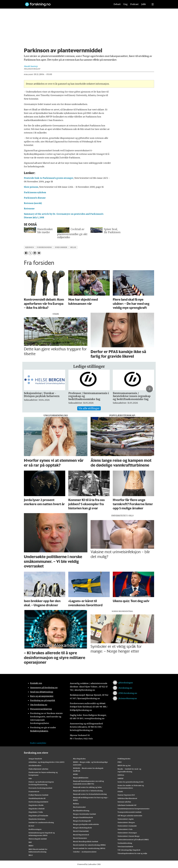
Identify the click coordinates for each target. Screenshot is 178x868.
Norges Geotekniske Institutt (85, 814)
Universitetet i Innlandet (127, 826)
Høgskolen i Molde (36, 805)
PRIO (120, 762)
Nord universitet (79, 807)
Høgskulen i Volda (36, 812)
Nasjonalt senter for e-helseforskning (88, 791)
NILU (31, 855)
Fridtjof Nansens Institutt (38, 795)
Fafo (30, 778)
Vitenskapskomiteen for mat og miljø (132, 853)
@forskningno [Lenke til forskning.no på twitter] (126, 683)
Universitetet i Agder (126, 819)
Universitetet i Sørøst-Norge (129, 836)
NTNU (75, 774)
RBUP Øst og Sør (124, 765)
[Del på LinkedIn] (35, 253)
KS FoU (31, 826)
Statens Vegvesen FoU (126, 795)
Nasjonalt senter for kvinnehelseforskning (90, 794)
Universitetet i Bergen (126, 822)
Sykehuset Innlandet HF (127, 805)
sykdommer (61, 247)
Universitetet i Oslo (125, 829)
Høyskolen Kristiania (37, 819)
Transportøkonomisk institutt (130, 812)
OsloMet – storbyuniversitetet (85, 852)
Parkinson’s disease (35, 198)
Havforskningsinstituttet (38, 802)
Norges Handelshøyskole (83, 817)
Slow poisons (31, 187)
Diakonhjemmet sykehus (38, 769)
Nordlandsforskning (81, 811)
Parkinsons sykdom (35, 192)
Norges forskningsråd (82, 821)
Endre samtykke (38, 743)
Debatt (117, 4)
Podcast (134, 4)
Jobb (144, 4)
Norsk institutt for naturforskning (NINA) (89, 845)
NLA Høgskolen (79, 759)
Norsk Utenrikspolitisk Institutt (86, 841)
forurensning (44, 247)
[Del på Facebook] (26, 253)
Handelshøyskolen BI (37, 798)
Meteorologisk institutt (38, 839)
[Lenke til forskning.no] (66, 3)
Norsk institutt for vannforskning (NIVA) (89, 848)
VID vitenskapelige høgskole (129, 850)
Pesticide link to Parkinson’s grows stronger (49, 178)
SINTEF (121, 778)
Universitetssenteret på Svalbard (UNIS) (133, 840)
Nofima (76, 804)
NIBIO (31, 846)
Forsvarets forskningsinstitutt (40, 788)
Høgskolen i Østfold (36, 809)
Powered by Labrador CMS (89, 864)
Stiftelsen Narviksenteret (127, 798)
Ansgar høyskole (35, 759)
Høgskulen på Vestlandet (38, 816)
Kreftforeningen (35, 829)
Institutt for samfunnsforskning (41, 822)
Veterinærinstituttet (125, 846)
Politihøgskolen (124, 759)
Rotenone (29, 209)
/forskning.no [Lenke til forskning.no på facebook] (125, 688)
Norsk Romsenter (80, 838)
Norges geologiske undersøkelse (86, 824)
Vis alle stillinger (89, 408)
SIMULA (121, 775)
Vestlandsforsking (125, 843)
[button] (149, 389)
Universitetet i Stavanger (127, 833)
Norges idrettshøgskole (82, 828)
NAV (30, 842)
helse (73, 247)
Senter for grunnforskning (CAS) (130, 782)
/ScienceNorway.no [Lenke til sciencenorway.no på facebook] (128, 698)
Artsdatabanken (35, 765)
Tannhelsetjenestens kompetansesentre (133, 809)
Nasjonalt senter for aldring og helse (87, 787)
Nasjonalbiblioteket (81, 778)
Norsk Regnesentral (81, 835)
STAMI (120, 792)
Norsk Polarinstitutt (81, 831)
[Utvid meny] (153, 4)
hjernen (29, 247)
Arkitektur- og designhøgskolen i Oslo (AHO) (46, 762)
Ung (125, 4)
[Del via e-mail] (39, 253)
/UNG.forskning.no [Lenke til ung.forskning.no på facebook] (128, 693)
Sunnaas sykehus (124, 802)
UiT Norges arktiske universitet (130, 816)
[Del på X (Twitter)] (30, 253)
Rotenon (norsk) (33, 203)
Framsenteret (34, 792)
